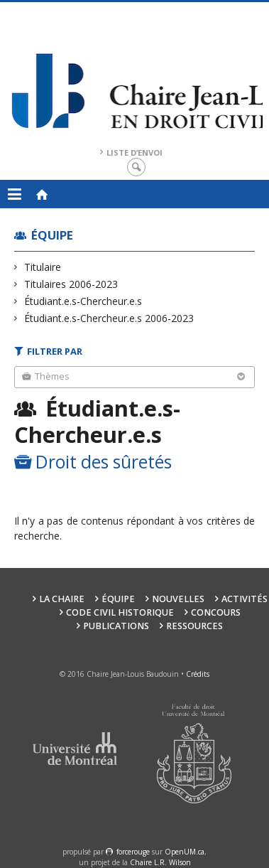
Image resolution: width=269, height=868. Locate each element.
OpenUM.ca (185, 852)
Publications (116, 626)
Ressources (194, 626)
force (133, 852)
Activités (245, 599)
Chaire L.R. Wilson (160, 862)
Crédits (198, 674)
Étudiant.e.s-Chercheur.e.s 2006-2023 (109, 318)
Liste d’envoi (134, 152)
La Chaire (62, 599)
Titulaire (43, 267)
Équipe (52, 235)
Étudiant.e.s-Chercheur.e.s (83, 301)
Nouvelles (178, 599)
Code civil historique (120, 612)
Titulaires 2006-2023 (71, 284)
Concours (216, 612)
